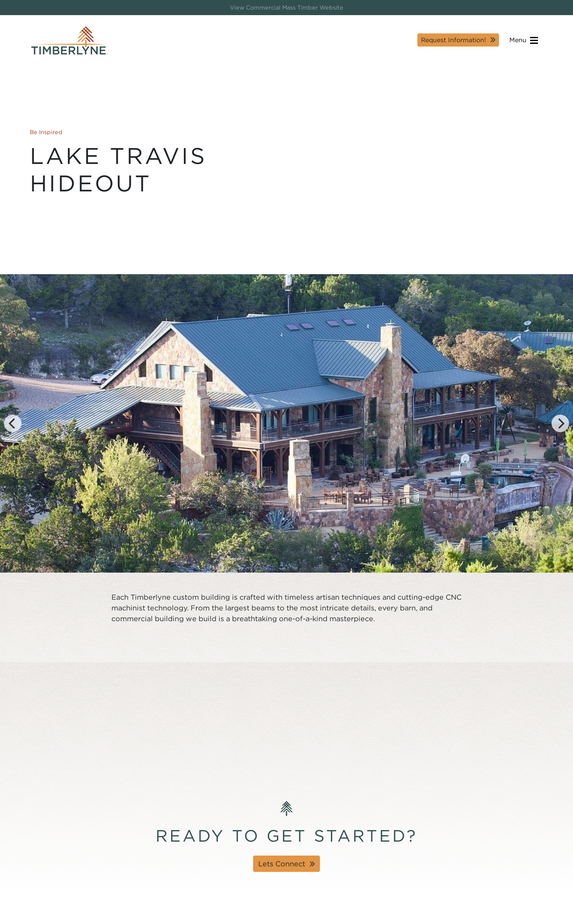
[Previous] (13, 423)
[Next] (560, 423)
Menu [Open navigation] (524, 40)
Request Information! (453, 40)
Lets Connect (282, 864)
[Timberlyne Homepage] (70, 40)
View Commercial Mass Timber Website (287, 7)
